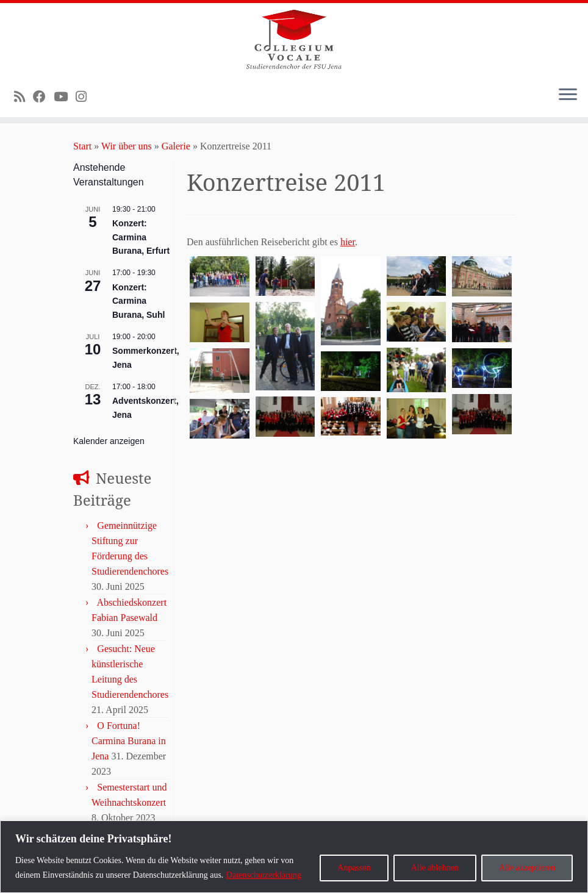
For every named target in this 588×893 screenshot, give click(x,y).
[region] (294, 857)
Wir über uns (127, 146)
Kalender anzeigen (109, 441)
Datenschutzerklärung (264, 875)
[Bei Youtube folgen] (65, 97)
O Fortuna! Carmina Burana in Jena (129, 741)
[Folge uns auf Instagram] (85, 97)
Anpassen (354, 868)
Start (82, 146)
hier (348, 242)
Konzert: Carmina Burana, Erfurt (141, 237)
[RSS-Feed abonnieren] (23, 97)
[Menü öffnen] (568, 95)
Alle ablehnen (435, 868)
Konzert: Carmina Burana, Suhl (138, 301)
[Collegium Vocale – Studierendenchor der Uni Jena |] (294, 40)
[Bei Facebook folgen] (43, 97)
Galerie (176, 146)
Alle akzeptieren (527, 868)
